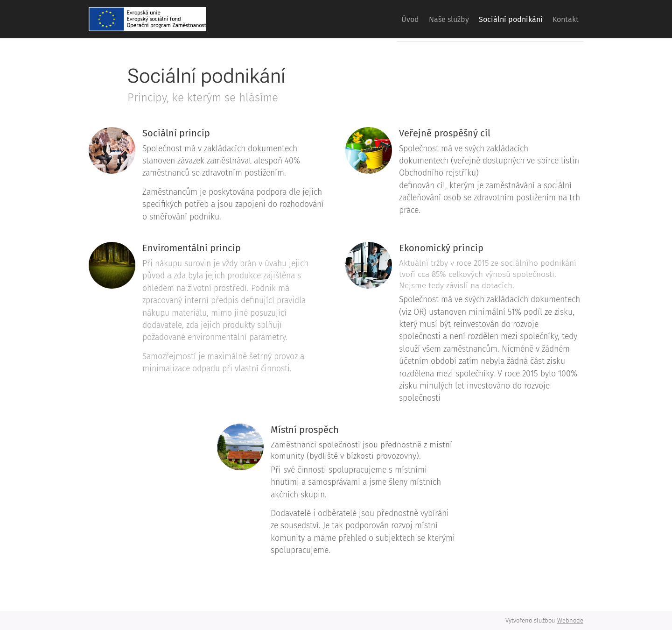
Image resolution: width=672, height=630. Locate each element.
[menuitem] (385, 19)
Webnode (570, 620)
